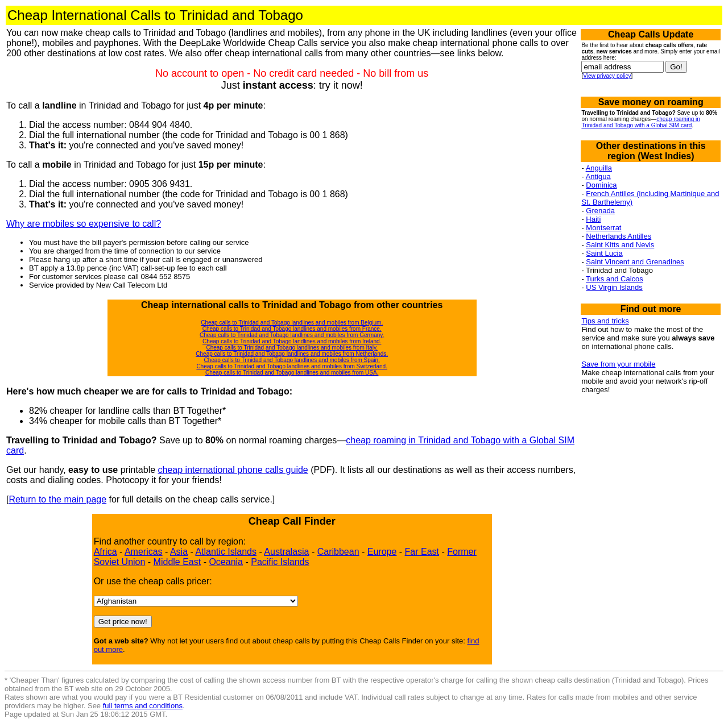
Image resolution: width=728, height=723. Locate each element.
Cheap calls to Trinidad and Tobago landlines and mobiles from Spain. (291, 360)
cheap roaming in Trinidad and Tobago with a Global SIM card (640, 122)
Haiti (593, 219)
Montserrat (603, 228)
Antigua (598, 176)
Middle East (177, 562)
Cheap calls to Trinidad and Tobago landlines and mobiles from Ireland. (292, 341)
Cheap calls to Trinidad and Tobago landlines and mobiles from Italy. (291, 348)
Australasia (286, 552)
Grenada (600, 211)
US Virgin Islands (614, 287)
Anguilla (599, 168)
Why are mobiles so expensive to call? (84, 224)
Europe (382, 552)
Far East (422, 552)
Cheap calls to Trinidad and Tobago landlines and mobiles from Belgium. (292, 323)
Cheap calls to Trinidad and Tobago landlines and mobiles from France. (292, 329)
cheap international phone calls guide (233, 470)
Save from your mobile (618, 364)
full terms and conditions (143, 706)
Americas (144, 552)
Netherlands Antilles (619, 236)
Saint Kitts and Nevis (620, 245)
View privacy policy (607, 76)
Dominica (601, 185)
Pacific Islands (280, 562)
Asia (179, 552)
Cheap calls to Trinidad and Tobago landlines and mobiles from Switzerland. (292, 366)
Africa (106, 552)
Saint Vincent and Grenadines (635, 262)
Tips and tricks (605, 321)
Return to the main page (57, 499)
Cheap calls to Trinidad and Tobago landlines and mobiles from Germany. (292, 335)
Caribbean (338, 552)
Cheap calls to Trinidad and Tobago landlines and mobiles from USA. (292, 373)
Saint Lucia (604, 253)
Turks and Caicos (615, 279)
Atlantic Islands (226, 552)
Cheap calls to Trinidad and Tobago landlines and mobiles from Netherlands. (292, 354)
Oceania (226, 562)
